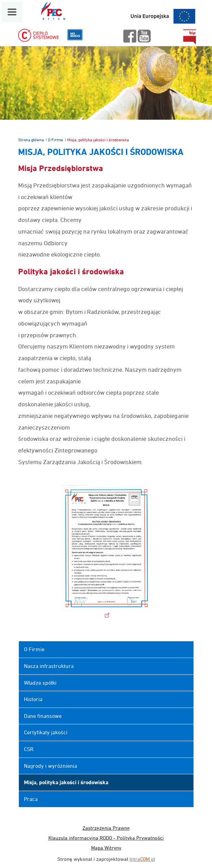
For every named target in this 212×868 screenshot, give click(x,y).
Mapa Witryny (106, 848)
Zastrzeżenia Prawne (106, 828)
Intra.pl (142, 859)
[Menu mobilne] (12, 12)
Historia (33, 699)
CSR (29, 749)
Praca (31, 799)
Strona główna (31, 140)
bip (189, 37)
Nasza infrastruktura (49, 666)
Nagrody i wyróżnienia (51, 766)
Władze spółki (40, 683)
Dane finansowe (43, 716)
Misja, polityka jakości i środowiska (66, 782)
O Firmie (55, 140)
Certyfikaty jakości (46, 732)
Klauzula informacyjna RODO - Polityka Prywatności (106, 838)
